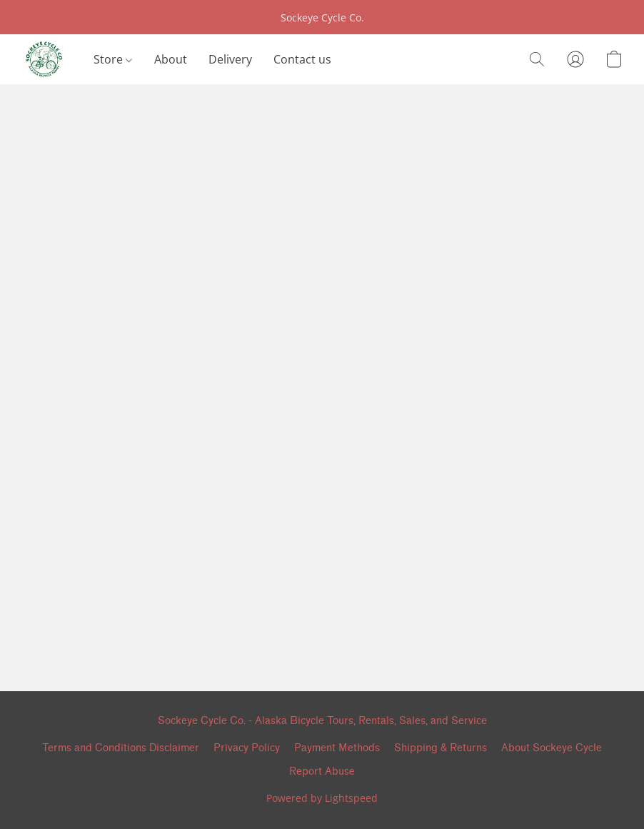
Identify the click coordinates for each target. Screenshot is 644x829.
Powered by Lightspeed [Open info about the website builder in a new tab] (322, 798)
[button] (43, 59)
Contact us (302, 59)
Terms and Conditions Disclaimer (121, 748)
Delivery (230, 59)
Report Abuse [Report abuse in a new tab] (322, 772)
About (171, 59)
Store (113, 59)
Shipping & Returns (441, 748)
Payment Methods (337, 748)
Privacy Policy (247, 748)
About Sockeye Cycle (552, 748)
